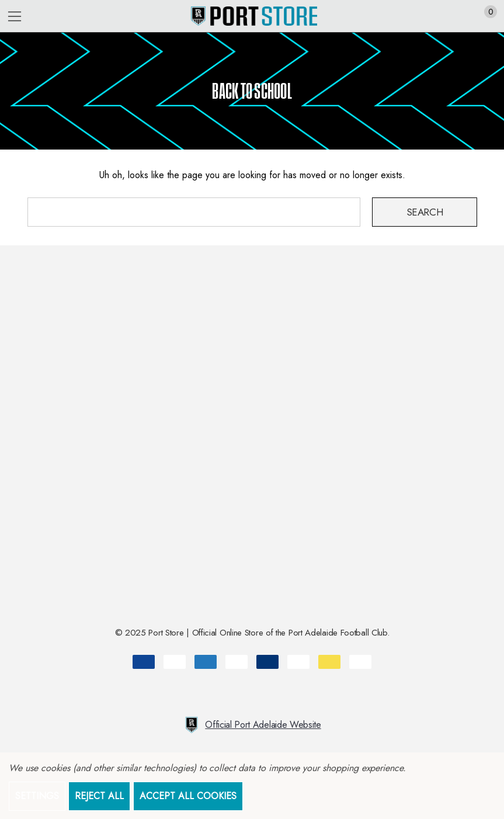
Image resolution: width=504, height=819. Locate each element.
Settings (37, 796)
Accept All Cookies (188, 796)
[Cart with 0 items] (484, 16)
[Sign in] (462, 16)
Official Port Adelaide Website (252, 725)
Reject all (99, 796)
